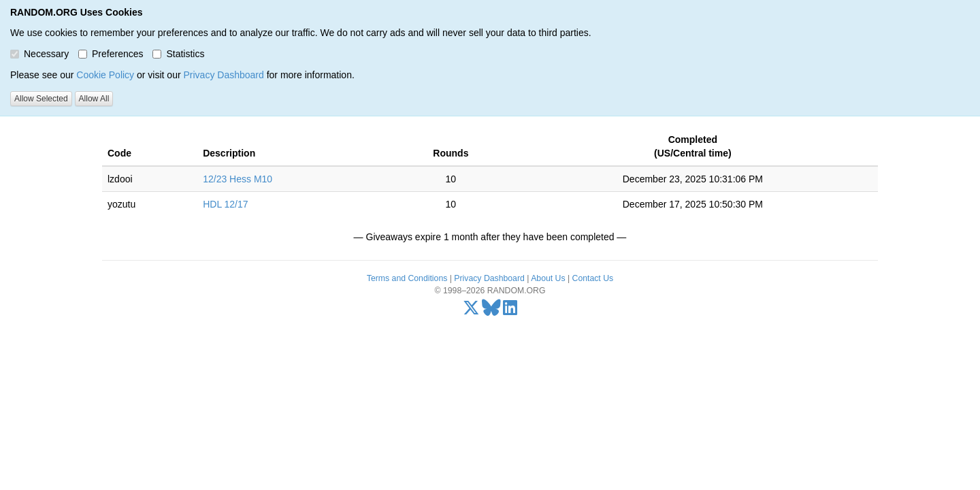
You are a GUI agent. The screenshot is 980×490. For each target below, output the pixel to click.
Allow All (94, 99)
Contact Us (593, 278)
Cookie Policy (105, 75)
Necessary (39, 54)
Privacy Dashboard (223, 75)
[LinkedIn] (510, 311)
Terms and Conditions (407, 278)
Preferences (111, 54)
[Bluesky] (491, 311)
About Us (548, 278)
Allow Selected (41, 99)
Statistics (178, 54)
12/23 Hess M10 (238, 179)
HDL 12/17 (225, 204)
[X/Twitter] (471, 311)
